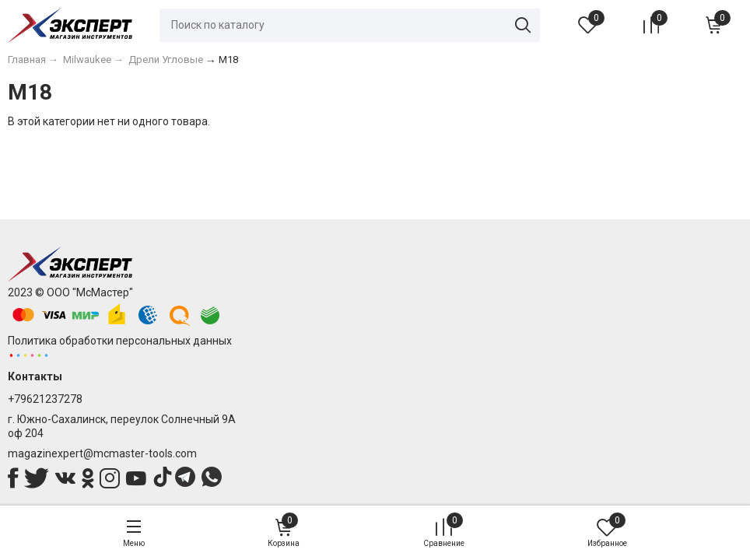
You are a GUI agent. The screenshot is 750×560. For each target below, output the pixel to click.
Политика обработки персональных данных (120, 341)
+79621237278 (45, 399)
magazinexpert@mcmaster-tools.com (102, 453)
